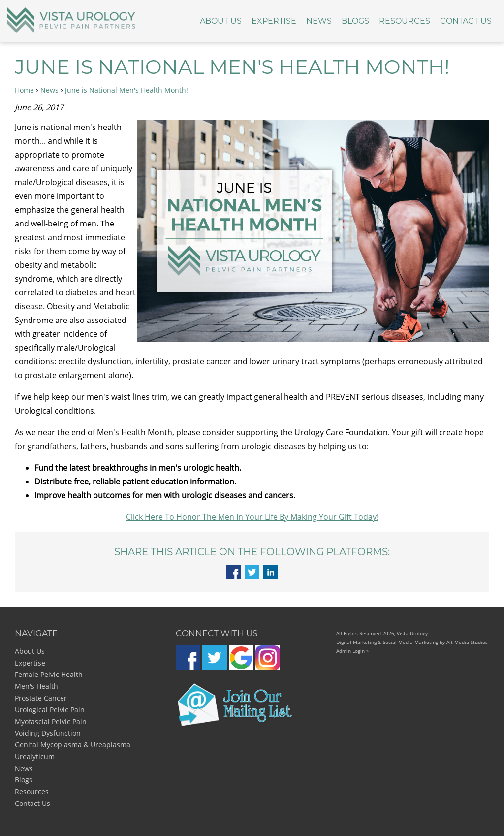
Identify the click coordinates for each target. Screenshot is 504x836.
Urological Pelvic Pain (50, 710)
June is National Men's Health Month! (126, 90)
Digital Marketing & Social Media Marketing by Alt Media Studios (412, 642)
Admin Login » (352, 651)
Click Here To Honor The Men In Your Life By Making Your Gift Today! (252, 517)
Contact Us (466, 21)
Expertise (274, 21)
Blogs (355, 21)
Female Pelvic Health (49, 674)
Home (24, 90)
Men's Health (36, 686)
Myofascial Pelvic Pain (51, 722)
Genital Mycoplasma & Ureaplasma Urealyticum (73, 751)
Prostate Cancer (41, 698)
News (319, 21)
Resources (405, 21)
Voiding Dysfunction (48, 733)
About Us (221, 21)
